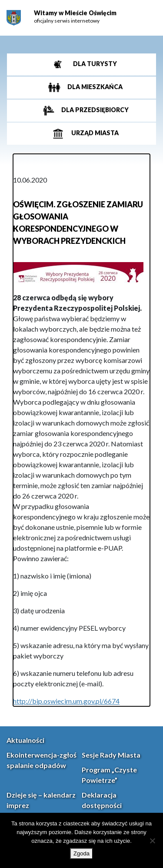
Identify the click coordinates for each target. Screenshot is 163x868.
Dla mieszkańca (94, 87)
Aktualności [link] (25, 740)
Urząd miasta (94, 133)
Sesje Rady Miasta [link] (111, 755)
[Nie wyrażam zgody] (152, 841)
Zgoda (81, 853)
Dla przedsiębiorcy (94, 110)
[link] (14, 18)
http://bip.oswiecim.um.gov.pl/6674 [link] (66, 701)
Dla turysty (94, 64)
